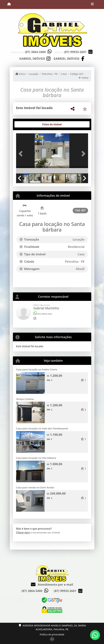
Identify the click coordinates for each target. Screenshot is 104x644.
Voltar (84, 78)
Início (20, 74)
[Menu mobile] (9, 4)
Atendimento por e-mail (52, 585)
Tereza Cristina (25, 399)
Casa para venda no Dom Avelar (35, 487)
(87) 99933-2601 (75, 52)
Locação (34, 74)
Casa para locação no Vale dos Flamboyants (42, 428)
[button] (21, 154)
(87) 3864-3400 (35, 52)
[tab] (27, 124)
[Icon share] (35, 58)
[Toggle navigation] (92, 4)
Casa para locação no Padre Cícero (37, 369)
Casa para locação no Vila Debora (36, 458)
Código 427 (77, 74)
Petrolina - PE (50, 74)
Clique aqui (23, 532)
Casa (64, 74)
